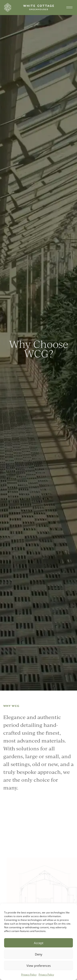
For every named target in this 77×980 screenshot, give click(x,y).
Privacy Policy (29, 975)
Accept (39, 943)
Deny (39, 954)
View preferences (39, 966)
